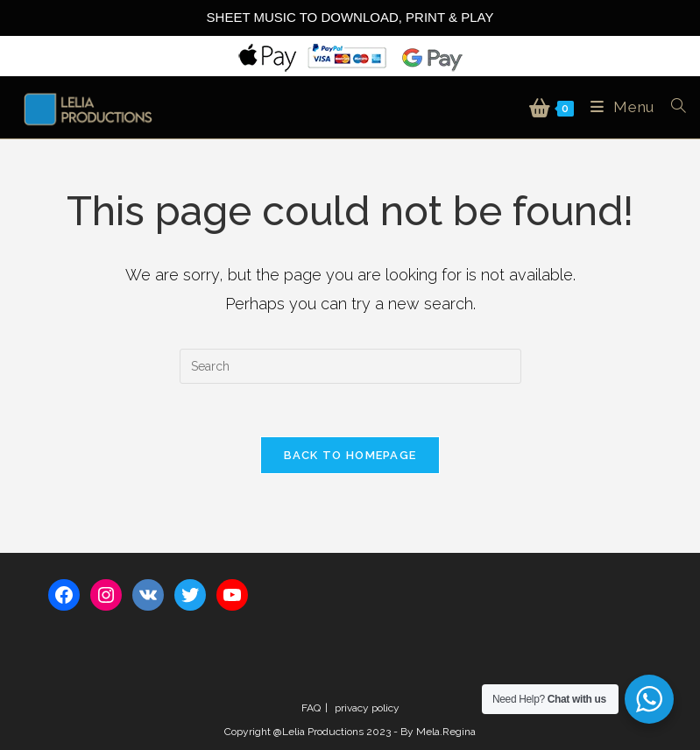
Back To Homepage (350, 455)
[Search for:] (672, 107)
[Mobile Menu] (618, 107)
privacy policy (367, 708)
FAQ (311, 708)
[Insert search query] (350, 366)
